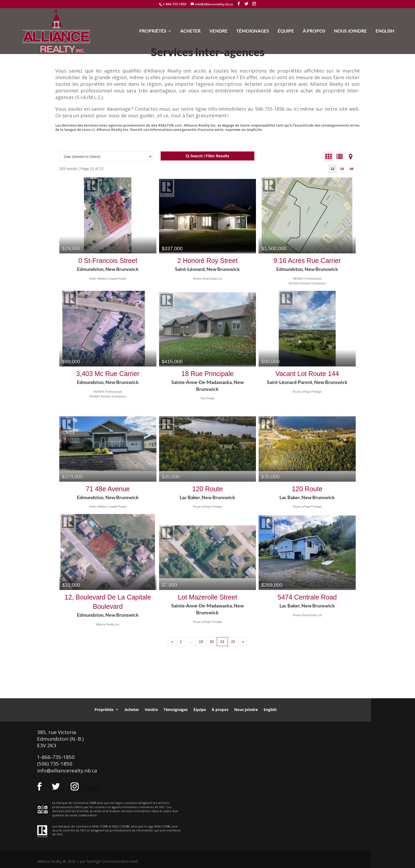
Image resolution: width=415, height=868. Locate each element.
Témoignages (253, 31)
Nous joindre (350, 31)
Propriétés (153, 31)
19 (201, 642)
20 (212, 642)
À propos (314, 31)
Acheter (190, 31)
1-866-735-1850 (175, 4)
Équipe (286, 31)
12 (332, 169)
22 (233, 642)
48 (351, 169)
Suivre (93, 788)
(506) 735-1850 (55, 764)
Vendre (218, 31)
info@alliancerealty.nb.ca (67, 771)
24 (342, 169)
